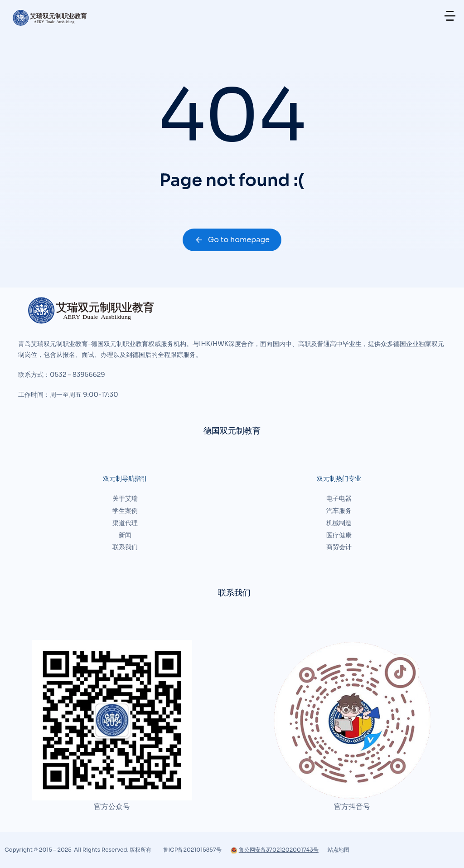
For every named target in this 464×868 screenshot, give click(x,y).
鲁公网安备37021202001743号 (275, 850)
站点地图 (338, 850)
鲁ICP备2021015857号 (192, 850)
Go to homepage (232, 240)
